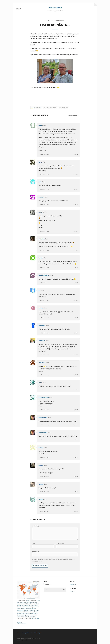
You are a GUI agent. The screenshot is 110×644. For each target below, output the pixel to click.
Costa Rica (30, 604)
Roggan (41, 198)
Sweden (31, 614)
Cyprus (34, 604)
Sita (40, 183)
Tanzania (31, 615)
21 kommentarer (60, 21)
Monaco (37, 611)
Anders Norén (24, 640)
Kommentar (36, 527)
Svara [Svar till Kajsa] (76, 391)
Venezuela (27, 617)
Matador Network (35, 619)
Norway (32, 612)
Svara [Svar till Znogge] (76, 477)
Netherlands (27, 612)
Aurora (41, 309)
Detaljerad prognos (22, 624)
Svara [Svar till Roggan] (76, 205)
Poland (36, 612)
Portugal (19, 614)
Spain (18, 607)
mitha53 (41, 448)
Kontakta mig (73, 585)
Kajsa (40, 383)
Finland (22, 607)
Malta (18, 612)
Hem (18, 633)
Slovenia (36, 614)
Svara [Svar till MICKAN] (76, 268)
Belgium (27, 603)
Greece (37, 607)
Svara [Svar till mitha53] (76, 458)
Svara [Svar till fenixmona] (76, 334)
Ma (39, 291)
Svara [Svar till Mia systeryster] (76, 410)
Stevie (41, 213)
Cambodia (33, 611)
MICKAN (41, 259)
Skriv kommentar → (74, 117)
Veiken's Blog (55, 8)
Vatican (22, 617)
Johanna (42, 240)
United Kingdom (31, 607)
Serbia (27, 614)
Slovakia (19, 615)
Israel (35, 609)
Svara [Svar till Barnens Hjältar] (76, 284)
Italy (22, 611)
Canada (19, 604)
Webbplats (35, 552)
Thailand (23, 615)
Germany (24, 606)
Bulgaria (31, 603)
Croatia (19, 609)
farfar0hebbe (43, 418)
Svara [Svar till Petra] (76, 175)
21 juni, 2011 (48, 21)
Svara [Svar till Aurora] (76, 318)
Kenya (28, 611)
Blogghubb (73, 591)
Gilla (40, 126)
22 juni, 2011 (45, 477)
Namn (34, 544)
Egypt (36, 606)
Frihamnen (20, 623)
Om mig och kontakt (27, 633)
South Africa (33, 617)
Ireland (32, 609)
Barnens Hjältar (44, 276)
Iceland (19, 611)
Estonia (33, 606)
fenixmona (42, 326)
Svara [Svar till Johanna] (76, 251)
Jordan (25, 611)
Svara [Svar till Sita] (76, 190)
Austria (28, 601)
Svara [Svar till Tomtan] (76, 492)
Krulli (41, 500)
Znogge (41, 466)
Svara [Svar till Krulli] (76, 512)
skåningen (42, 341)
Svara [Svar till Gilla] (76, 155)
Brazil (35, 603)
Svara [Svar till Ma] (76, 301)
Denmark (28, 606)
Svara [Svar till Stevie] (76, 232)
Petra (41, 163)
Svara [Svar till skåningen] (76, 356)
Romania (24, 614)
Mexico (22, 612)
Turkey (27, 615)
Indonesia (27, 609)
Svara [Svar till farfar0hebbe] (76, 425)
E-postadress (61, 544)
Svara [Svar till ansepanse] (76, 375)
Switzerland (24, 604)
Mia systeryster (44, 398)
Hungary (23, 609)
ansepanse (42, 363)
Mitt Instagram (38, 633)
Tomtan (41, 485)
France (26, 607)
